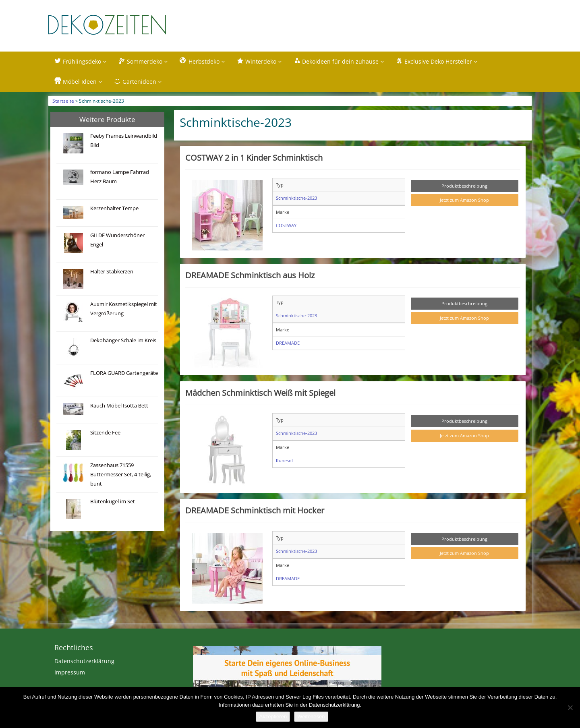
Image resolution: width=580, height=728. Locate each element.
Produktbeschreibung (464, 186)
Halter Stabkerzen (112, 272)
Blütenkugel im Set (113, 502)
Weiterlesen (311, 717)
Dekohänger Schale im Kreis (123, 341)
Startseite (63, 101)
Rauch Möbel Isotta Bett (119, 406)
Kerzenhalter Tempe (114, 209)
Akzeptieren (273, 717)
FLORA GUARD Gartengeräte (124, 373)
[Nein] (570, 707)
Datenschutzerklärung (84, 661)
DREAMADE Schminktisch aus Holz (250, 275)
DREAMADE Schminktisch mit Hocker (255, 511)
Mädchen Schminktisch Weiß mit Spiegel (260, 393)
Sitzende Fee (105, 433)
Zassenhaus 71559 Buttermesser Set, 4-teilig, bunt (121, 475)
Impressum (70, 673)
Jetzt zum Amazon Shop (464, 201)
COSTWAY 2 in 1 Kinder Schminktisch (254, 158)
